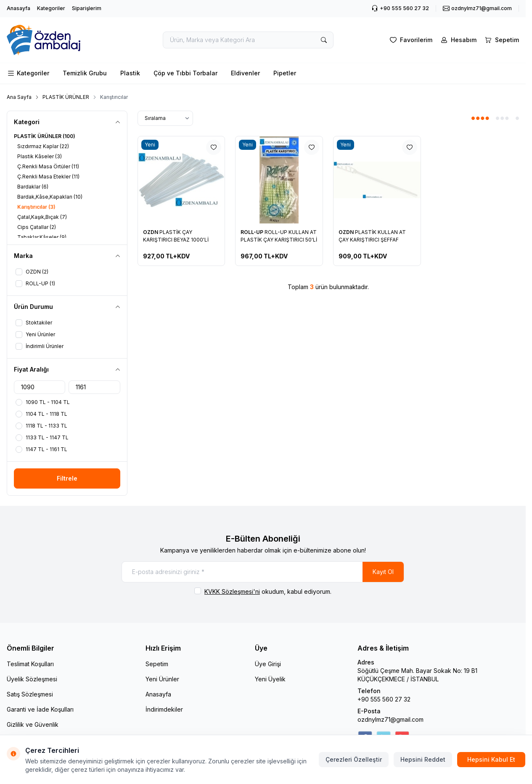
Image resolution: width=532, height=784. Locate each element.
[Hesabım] (458, 40)
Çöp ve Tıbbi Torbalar (185, 73)
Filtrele (67, 478)
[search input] (248, 40)
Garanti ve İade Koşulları (40, 709)
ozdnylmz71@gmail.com (390, 719)
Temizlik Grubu (85, 73)
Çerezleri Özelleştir (354, 759)
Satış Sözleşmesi (30, 694)
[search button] (324, 40)
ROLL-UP (253, 232)
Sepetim (157, 664)
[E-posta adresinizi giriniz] (263, 572)
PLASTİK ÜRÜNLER (66, 97)
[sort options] (165, 118)
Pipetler (285, 73)
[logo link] (57, 40)
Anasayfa (19, 8)
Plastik (130, 73)
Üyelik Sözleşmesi (32, 679)
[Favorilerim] (410, 40)
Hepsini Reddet (423, 759)
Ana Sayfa (19, 97)
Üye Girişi (268, 664)
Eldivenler (245, 73)
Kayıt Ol (383, 572)
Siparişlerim (87, 8)
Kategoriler (51, 8)
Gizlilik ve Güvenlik (33, 724)
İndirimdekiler (164, 709)
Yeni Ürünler (162, 679)
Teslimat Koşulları (30, 664)
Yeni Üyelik (270, 679)
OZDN (151, 232)
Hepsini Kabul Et (491, 759)
